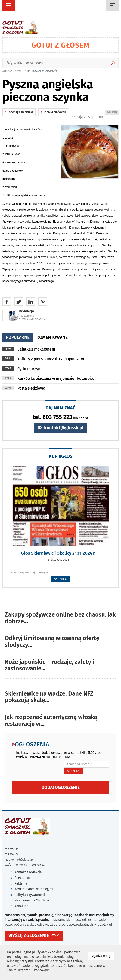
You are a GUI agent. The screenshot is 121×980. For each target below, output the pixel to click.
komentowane (52, 337)
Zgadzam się (103, 956)
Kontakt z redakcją (28, 872)
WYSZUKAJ (61, 579)
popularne (18, 337)
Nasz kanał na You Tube (32, 900)
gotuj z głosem (19, 112)
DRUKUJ (113, 113)
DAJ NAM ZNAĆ (60, 408)
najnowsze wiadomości (43, 71)
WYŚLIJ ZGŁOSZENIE (29, 936)
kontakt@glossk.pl (61, 428)
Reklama (21, 884)
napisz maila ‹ (27, 316)
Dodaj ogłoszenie (61, 787)
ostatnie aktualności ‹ (32, 319)
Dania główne (54, 112)
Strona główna (13, 71)
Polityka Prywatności (30, 895)
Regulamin (22, 878)
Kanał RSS (22, 906)
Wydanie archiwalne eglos (34, 889)
